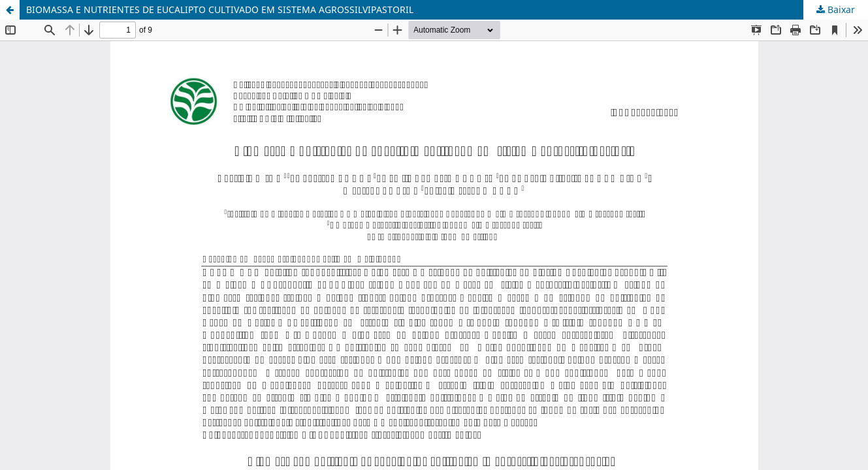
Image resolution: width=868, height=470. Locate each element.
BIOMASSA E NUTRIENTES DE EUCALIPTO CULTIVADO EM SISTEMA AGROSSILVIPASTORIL (220, 9)
